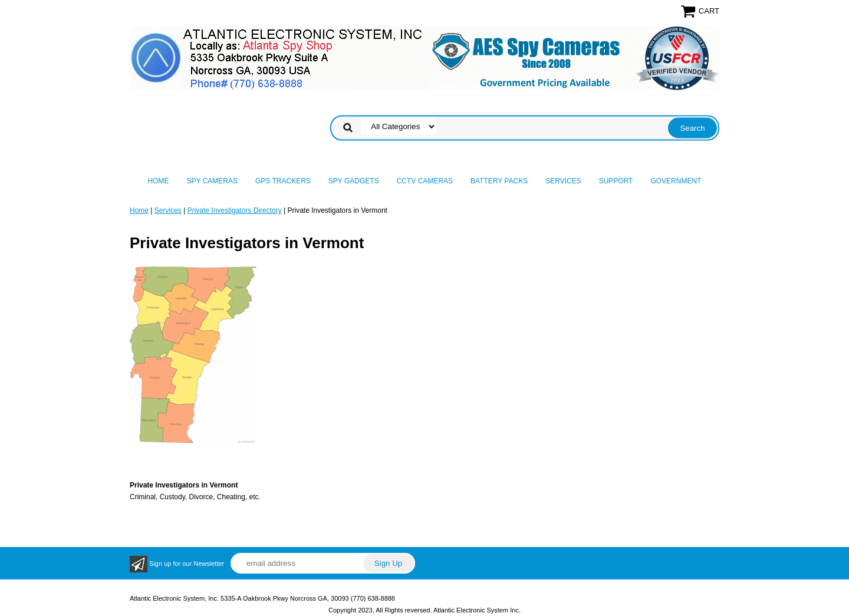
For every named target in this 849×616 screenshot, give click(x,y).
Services (563, 181)
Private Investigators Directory (235, 210)
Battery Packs (499, 181)
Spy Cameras (212, 181)
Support (616, 181)
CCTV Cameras (425, 181)
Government (676, 181)
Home (159, 181)
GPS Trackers (283, 181)
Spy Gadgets (354, 181)
